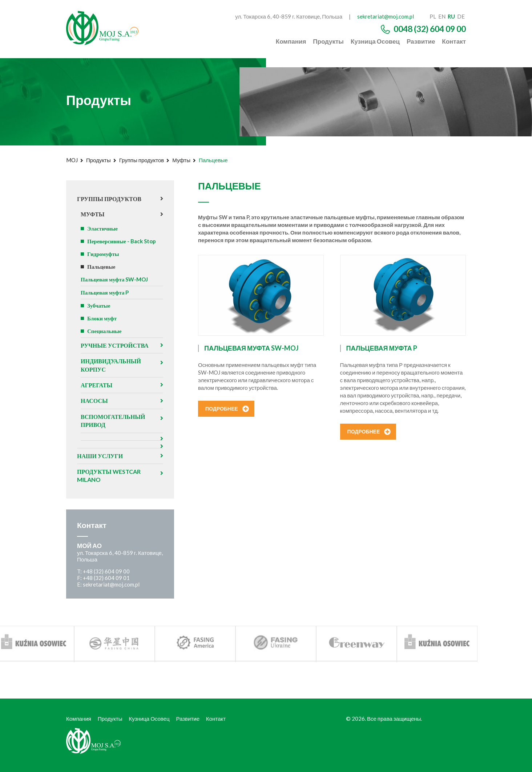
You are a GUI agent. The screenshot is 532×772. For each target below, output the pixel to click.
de (461, 16)
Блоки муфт (102, 318)
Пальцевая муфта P (105, 292)
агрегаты (96, 385)
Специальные (104, 331)
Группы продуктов (142, 160)
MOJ (72, 160)
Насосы (94, 401)
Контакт (454, 41)
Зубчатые (99, 305)
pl (433, 16)
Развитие (421, 41)
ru (451, 16)
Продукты (328, 41)
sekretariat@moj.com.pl (386, 16)
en (442, 16)
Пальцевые (101, 267)
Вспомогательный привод (113, 421)
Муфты (181, 160)
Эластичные (102, 228)
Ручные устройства (115, 345)
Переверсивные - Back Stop (122, 241)
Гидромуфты (103, 254)
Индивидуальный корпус (111, 365)
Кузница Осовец (375, 41)
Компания (291, 41)
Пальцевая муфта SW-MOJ (114, 279)
